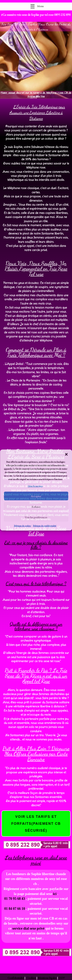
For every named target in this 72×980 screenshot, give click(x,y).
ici (55, 894)
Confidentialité (16, 978)
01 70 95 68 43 (15, 899)
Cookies (31, 978)
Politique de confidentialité (45, 526)
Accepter (36, 496)
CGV (62, 978)
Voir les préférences (36, 517)
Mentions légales (47, 978)
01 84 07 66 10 (15, 909)
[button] (66, 454)
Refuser (36, 507)
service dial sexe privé (29, 928)
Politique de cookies (22, 526)
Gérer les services (35, 486)
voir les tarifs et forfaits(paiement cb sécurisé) (36, 824)
